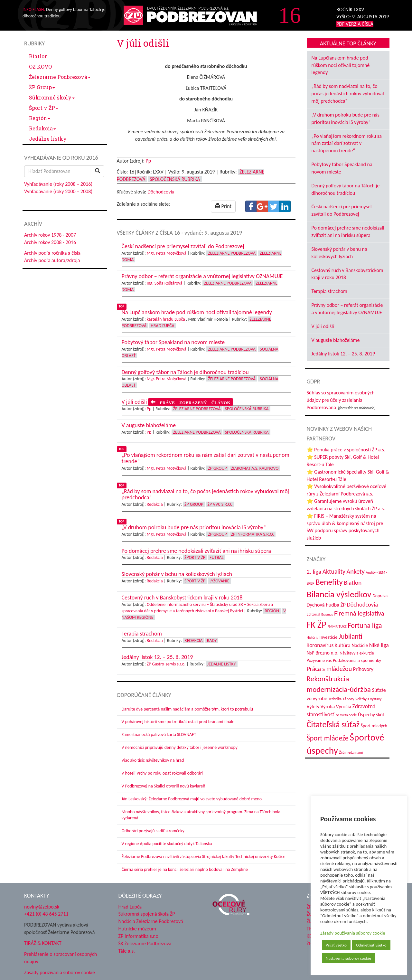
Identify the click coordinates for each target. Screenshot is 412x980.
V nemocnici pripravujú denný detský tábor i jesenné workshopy (180, 747)
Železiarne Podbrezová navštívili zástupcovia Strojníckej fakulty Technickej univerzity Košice (204, 857)
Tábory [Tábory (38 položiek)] (349, 699)
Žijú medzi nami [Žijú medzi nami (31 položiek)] (351, 752)
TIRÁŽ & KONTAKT (43, 943)
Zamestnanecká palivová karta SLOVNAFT (159, 735)
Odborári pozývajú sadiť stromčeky (153, 831)
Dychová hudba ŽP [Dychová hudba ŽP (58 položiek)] (326, 605)
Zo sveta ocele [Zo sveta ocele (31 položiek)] (346, 715)
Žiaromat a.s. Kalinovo (255, 468)
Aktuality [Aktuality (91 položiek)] (334, 571)
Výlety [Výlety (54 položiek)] (313, 707)
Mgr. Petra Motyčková (167, 253)
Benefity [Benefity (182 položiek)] (329, 582)
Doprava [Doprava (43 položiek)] (380, 596)
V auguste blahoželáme (336, 340)
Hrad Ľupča (162, 326)
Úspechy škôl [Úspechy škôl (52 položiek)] (371, 715)
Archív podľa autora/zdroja (52, 260)
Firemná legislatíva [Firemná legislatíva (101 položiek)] (359, 613)
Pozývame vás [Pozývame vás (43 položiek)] (319, 660)
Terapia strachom (329, 291)
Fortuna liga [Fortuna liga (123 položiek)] (365, 625)
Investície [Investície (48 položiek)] (328, 637)
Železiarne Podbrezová (60, 77)
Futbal (216, 557)
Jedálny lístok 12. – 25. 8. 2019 (343, 354)
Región (40, 118)
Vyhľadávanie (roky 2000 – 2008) (58, 191)
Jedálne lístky (48, 139)
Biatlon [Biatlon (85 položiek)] (353, 583)
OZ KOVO (40, 66)
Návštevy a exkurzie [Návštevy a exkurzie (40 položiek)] (357, 653)
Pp (149, 161)
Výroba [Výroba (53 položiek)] (328, 707)
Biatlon (38, 56)
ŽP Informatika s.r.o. (253, 534)
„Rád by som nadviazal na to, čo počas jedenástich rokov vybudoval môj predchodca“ (348, 94)
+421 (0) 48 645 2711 (46, 914)
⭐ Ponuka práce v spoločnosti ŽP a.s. (346, 450)
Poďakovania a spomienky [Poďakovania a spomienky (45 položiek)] (357, 660)
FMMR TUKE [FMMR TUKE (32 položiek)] (337, 627)
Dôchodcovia (161, 192)
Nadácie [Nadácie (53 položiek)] (360, 645)
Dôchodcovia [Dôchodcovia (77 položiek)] (362, 604)
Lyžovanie (219, 581)
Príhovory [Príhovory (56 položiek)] (363, 669)
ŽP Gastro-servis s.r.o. (166, 664)
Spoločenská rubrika (175, 179)
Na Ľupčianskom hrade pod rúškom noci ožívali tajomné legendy (341, 65)
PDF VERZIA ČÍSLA (355, 24)
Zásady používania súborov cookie (353, 933)
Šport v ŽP (44, 108)
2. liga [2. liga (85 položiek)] (314, 572)
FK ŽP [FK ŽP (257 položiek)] (317, 625)
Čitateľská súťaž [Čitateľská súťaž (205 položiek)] (333, 724)
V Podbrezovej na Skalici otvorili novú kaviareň (164, 786)
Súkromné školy (52, 97)
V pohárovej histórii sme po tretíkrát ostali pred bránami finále (178, 722)
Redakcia (42, 128)
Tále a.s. (127, 951)
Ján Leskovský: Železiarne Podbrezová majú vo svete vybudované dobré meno (192, 799)
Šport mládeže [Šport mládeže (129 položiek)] (328, 738)
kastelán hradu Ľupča (166, 319)
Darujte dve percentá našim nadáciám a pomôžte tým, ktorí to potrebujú (187, 709)
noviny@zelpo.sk (42, 907)
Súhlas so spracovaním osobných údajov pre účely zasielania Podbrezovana (341, 400)
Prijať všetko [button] (336, 945)
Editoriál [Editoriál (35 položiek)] (314, 614)
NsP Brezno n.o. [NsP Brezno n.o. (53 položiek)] (323, 653)
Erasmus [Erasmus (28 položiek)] (327, 614)
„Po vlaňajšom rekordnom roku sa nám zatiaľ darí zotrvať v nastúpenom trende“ (347, 143)
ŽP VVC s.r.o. (220, 504)
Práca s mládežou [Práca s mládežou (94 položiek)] (329, 669)
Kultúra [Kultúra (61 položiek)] (343, 645)
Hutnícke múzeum (137, 929)
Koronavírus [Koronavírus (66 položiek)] (320, 645)
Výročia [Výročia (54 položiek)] (344, 707)
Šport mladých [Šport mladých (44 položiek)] (374, 726)
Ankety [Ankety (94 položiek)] (356, 571)
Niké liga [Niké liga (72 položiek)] (379, 645)
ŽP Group (42, 87)
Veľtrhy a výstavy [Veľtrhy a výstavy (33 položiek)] (368, 699)
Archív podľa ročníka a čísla (52, 253)
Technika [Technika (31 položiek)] (335, 699)
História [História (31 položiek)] (313, 637)
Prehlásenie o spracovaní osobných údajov (61, 958)
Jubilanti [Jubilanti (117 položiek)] (350, 636)
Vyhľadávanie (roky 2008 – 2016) (58, 184)
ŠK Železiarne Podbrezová (145, 943)
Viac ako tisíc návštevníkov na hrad (153, 760)
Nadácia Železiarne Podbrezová (151, 921)
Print (223, 206)
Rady (212, 641)
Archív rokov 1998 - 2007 (50, 235)
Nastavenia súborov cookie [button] (348, 958)
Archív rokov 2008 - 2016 (50, 242)
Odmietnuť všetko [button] (371, 945)
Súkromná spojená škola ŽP (147, 914)
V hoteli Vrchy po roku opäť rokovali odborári (162, 773)
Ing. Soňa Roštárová (165, 283)
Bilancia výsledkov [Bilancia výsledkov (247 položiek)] (339, 594)
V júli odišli (323, 326)
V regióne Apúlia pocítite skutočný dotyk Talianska (167, 844)
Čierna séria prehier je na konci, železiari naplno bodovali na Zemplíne (185, 869)
